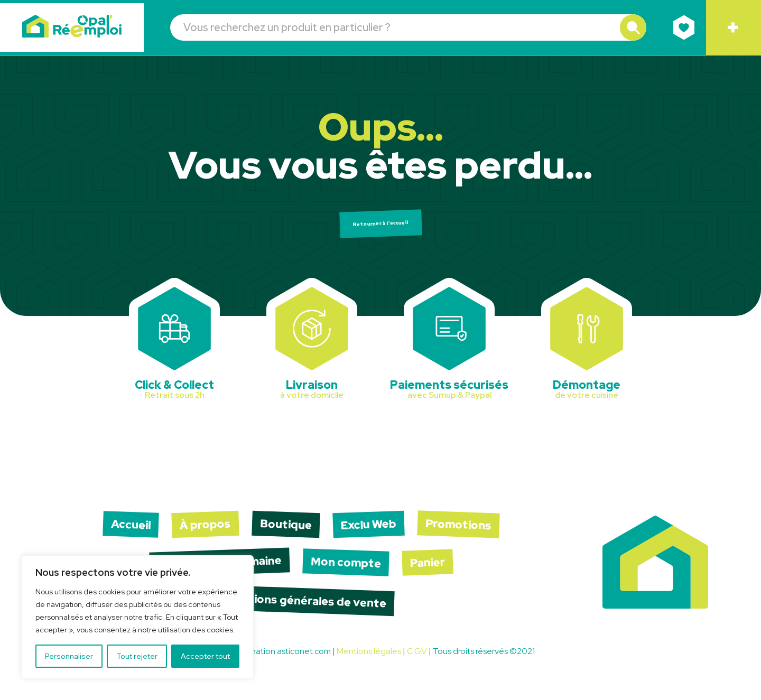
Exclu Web (380, 533)
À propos (199, 533)
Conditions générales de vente (306, 615)
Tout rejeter (137, 656)
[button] (630, 28)
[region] (137, 617)
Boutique (288, 533)
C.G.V (417, 668)
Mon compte (358, 574)
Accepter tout (205, 656)
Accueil (117, 533)
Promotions (480, 533)
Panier (448, 574)
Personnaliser (69, 656)
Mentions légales (369, 668)
